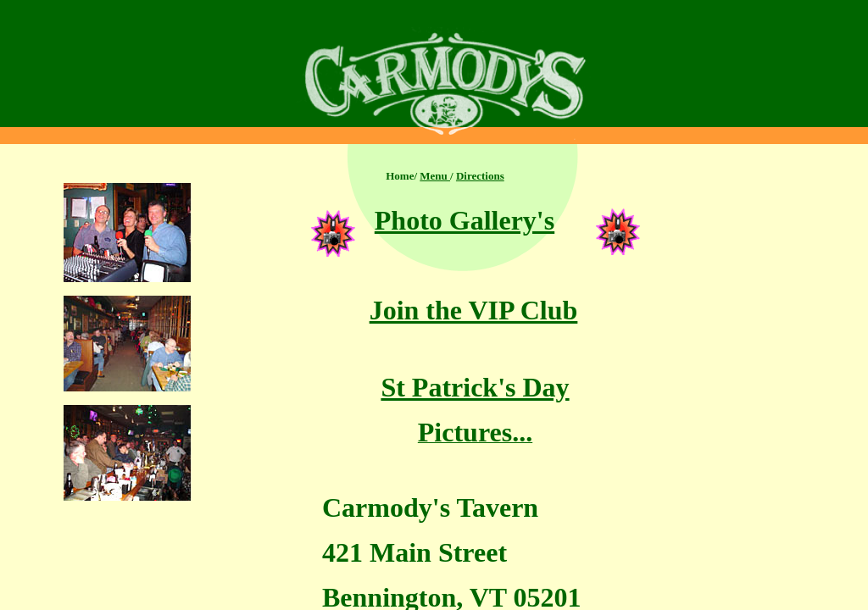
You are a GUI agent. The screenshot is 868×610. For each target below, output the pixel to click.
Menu (435, 176)
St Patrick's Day (475, 387)
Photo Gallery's (465, 220)
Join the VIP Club (474, 310)
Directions (480, 176)
